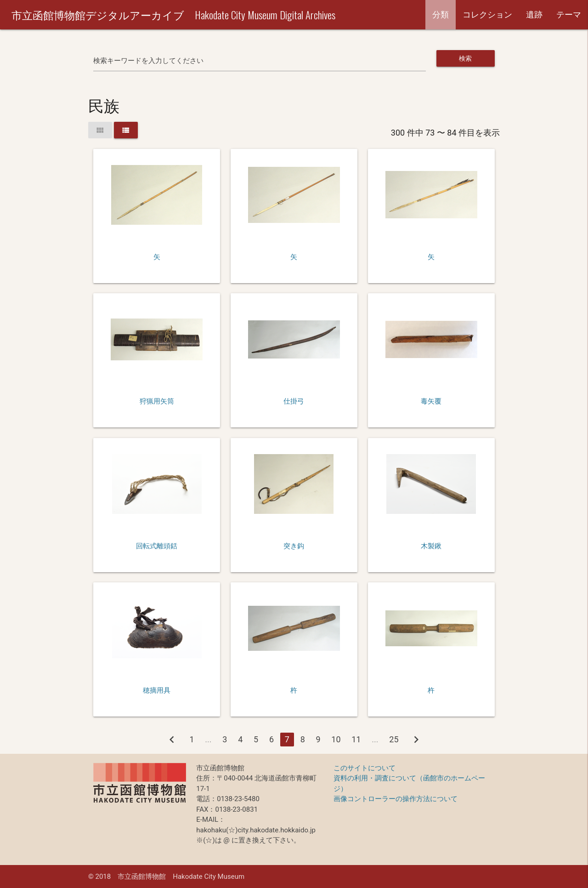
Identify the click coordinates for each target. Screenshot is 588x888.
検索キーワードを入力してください (148, 61)
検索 (466, 58)
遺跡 (534, 14)
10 (336, 739)
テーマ (569, 14)
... (208, 739)
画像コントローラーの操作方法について (396, 799)
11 (356, 739)
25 (394, 739)
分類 (441, 14)
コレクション (487, 14)
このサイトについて (365, 768)
